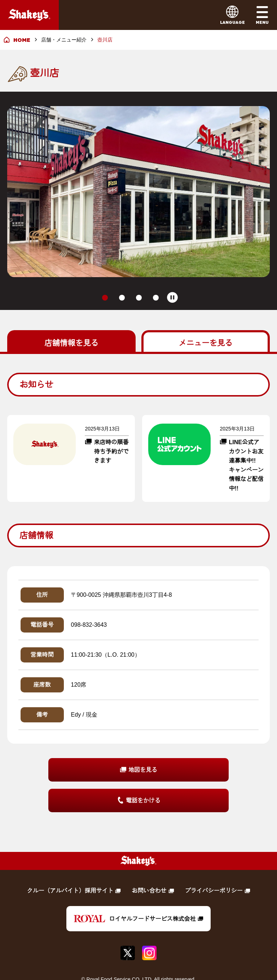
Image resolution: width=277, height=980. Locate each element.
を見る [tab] (71, 317)
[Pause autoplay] (173, 272)
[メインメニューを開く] (262, 15)
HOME (22, 40)
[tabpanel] (138, 567)
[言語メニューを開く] (232, 15)
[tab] (105, 272)
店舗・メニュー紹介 (64, 40)
